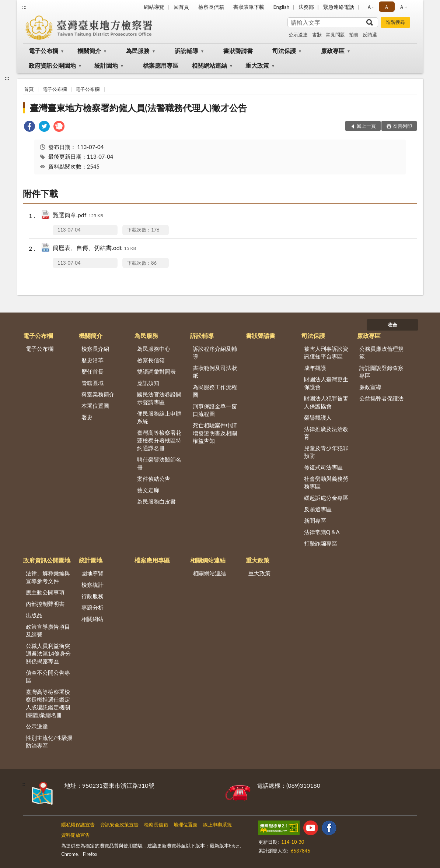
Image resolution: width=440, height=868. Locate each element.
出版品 (34, 615)
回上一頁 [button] (366, 126)
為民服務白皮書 (156, 501)
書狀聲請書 (238, 51)
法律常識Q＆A (322, 532)
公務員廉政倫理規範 (381, 352)
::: (24, 6)
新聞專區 (315, 521)
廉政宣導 (370, 387)
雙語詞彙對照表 (156, 371)
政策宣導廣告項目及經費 (48, 630)
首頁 (29, 89)
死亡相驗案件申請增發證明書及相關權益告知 (215, 433)
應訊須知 (148, 383)
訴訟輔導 (186, 51)
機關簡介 (89, 51)
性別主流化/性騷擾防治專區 (49, 742)
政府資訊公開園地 (52, 65)
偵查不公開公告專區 (48, 676)
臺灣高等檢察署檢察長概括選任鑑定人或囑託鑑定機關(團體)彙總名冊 (48, 703)
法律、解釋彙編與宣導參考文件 (48, 577)
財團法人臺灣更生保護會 (326, 383)
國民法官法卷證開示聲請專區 (159, 398)
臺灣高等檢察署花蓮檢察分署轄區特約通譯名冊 (159, 440)
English (282, 7)
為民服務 (138, 51)
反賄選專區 (318, 509)
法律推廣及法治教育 (326, 433)
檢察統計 (92, 585)
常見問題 (335, 35)
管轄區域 (92, 383)
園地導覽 (92, 573)
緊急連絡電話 (339, 7)
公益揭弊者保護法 (381, 398)
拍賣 (354, 35)
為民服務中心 (154, 349)
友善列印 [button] (402, 126)
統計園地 (106, 65)
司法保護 (284, 51)
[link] (29, 127)
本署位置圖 (95, 406)
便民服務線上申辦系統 (159, 417)
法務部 (306, 7)
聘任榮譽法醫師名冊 (159, 463)
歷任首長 (92, 371)
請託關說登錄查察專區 (381, 372)
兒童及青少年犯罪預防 (326, 452)
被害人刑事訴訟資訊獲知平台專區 (326, 352)
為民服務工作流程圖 (215, 391)
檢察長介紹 (95, 349)
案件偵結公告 (154, 479)
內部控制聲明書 (45, 604)
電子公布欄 (43, 51)
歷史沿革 (92, 360)
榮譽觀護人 (318, 417)
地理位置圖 (186, 825)
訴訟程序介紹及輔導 (215, 352)
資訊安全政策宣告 (119, 825)
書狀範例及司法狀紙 (215, 372)
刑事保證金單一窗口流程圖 (215, 410)
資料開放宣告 (76, 835)
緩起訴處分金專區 (326, 498)
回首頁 (181, 7)
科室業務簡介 (98, 394)
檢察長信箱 (211, 7)
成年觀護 (315, 368)
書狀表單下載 (249, 7)
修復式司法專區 (323, 467)
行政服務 (92, 596)
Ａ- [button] (370, 7)
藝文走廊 (148, 490)
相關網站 (92, 619)
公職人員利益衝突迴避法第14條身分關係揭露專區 (48, 653)
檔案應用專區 (161, 65)
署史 (87, 417)
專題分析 (92, 607)
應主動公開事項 (45, 592)
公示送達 (298, 35)
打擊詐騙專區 (321, 543)
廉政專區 (333, 51)
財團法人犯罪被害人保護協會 (326, 402)
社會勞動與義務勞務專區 (326, 482)
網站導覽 (154, 7)
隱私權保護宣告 (78, 825)
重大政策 (257, 65)
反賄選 (370, 35)
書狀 (317, 35)
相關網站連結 (209, 65)
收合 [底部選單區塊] (392, 325)
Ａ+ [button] (403, 7)
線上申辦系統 (217, 825)
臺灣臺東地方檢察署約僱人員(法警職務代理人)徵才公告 (138, 108)
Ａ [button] (387, 7)
